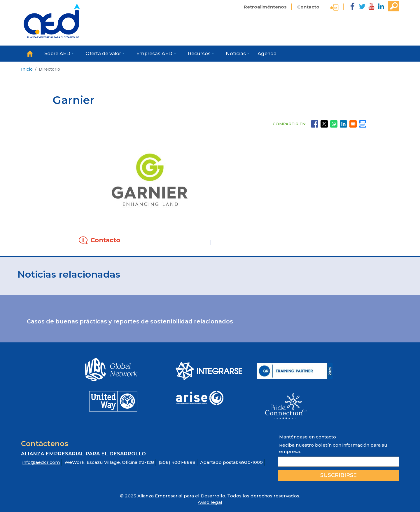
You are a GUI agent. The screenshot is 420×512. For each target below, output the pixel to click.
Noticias (236, 53)
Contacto (308, 7)
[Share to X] (324, 124)
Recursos (199, 53)
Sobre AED (57, 53)
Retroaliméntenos (265, 7)
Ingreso (334, 8)
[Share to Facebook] (315, 124)
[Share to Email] (353, 124)
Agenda (267, 53)
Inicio (30, 53)
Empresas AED (154, 53)
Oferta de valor (103, 53)
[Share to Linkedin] (343, 124)
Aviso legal (210, 502)
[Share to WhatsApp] (334, 124)
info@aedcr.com (41, 462)
